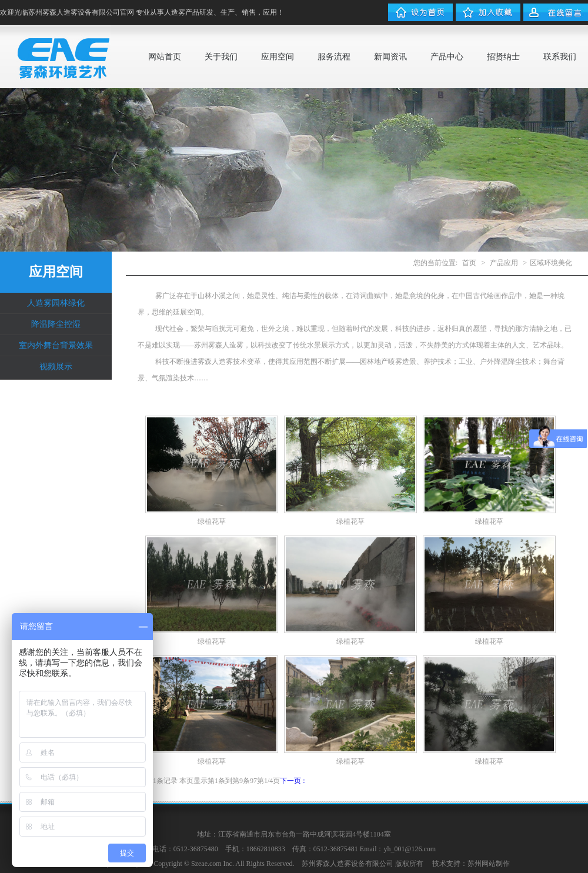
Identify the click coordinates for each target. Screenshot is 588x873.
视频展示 (56, 367)
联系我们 (560, 57)
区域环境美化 (551, 263)
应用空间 (278, 57)
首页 (469, 263)
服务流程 (334, 57)
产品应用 (504, 263)
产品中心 (447, 57)
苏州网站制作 (489, 864)
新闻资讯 (390, 57)
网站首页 (165, 57)
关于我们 (221, 57)
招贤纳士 (503, 57)
